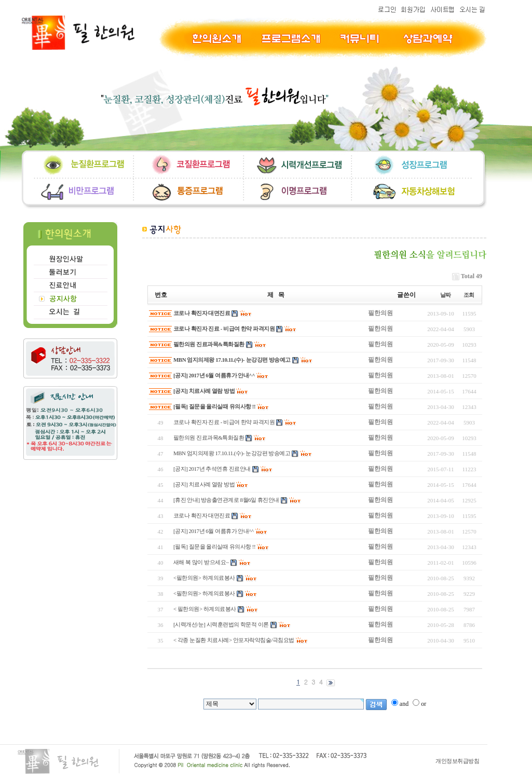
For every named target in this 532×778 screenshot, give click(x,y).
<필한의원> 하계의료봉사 (204, 578)
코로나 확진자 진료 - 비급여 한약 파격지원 (224, 329)
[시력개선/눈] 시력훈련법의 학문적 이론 (221, 624)
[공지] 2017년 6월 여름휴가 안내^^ (214, 375)
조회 (469, 295)
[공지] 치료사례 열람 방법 (204, 391)
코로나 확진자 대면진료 (202, 313)
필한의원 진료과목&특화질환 (209, 344)
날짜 (446, 295)
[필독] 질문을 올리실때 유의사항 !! (214, 406)
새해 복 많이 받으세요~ (201, 562)
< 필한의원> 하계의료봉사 (205, 609)
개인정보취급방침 (457, 761)
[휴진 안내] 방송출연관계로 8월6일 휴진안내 (226, 500)
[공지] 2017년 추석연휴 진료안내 (212, 469)
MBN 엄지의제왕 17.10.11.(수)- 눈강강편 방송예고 (232, 360)
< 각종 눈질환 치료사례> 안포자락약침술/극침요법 (234, 640)
